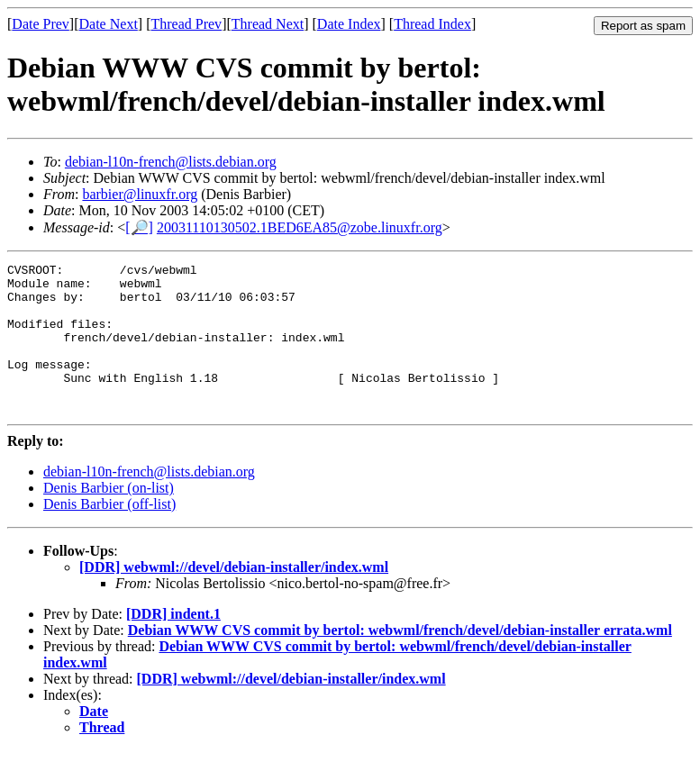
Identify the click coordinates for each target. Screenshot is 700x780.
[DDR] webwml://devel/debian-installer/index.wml (234, 597)
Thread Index (432, 24)
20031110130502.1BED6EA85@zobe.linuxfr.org (300, 227)
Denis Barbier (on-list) (109, 517)
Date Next (109, 24)
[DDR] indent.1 (173, 644)
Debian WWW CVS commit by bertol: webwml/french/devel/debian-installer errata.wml (400, 660)
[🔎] (139, 227)
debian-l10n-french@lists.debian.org (171, 162)
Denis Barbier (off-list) (109, 534)
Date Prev (41, 24)
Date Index (349, 24)
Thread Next (268, 24)
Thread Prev (186, 24)
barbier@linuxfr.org (140, 194)
